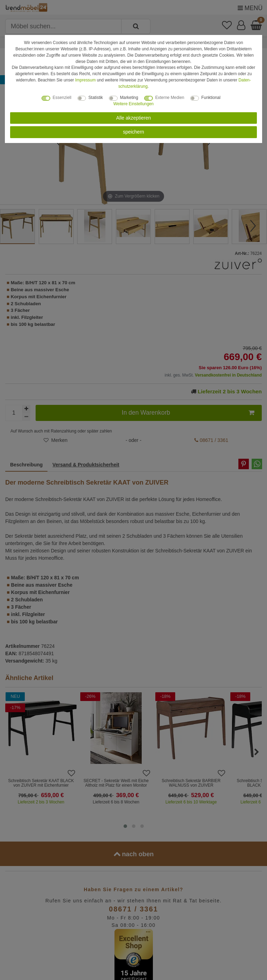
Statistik (96, 98)
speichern (133, 132)
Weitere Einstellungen (133, 104)
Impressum (85, 80)
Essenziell (62, 98)
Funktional (211, 98)
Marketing (129, 98)
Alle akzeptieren (134, 118)
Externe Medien (170, 98)
